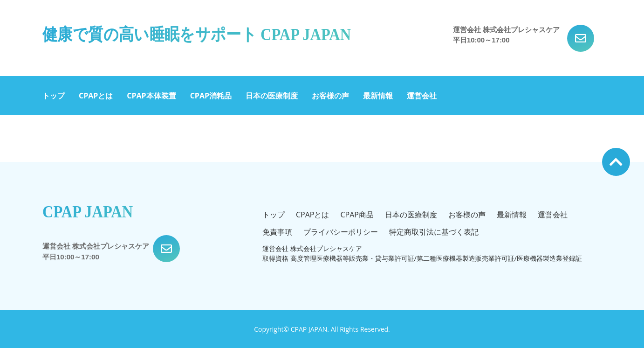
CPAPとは (96, 96)
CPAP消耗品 (211, 96)
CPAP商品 (357, 215)
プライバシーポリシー (341, 232)
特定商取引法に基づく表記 (434, 232)
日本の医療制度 (272, 96)
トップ (54, 96)
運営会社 (422, 96)
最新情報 (378, 96)
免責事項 (277, 232)
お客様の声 (330, 96)
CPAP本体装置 (151, 96)
